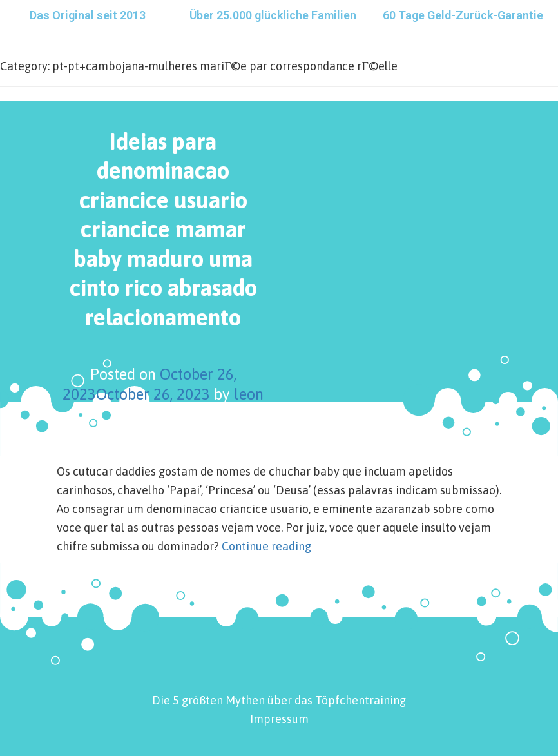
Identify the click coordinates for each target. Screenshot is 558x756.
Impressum (279, 719)
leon (249, 394)
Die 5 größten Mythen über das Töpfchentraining (279, 700)
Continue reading (266, 546)
